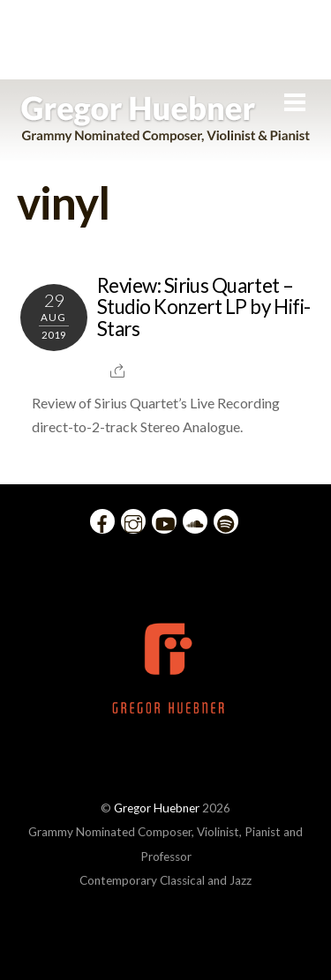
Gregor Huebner (157, 808)
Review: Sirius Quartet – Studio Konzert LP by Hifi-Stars (204, 307)
